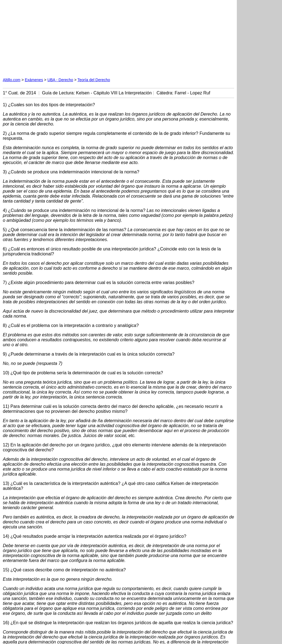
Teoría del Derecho (94, 80)
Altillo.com (12, 80)
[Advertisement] (66, 37)
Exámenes (34, 80)
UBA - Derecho (60, 80)
